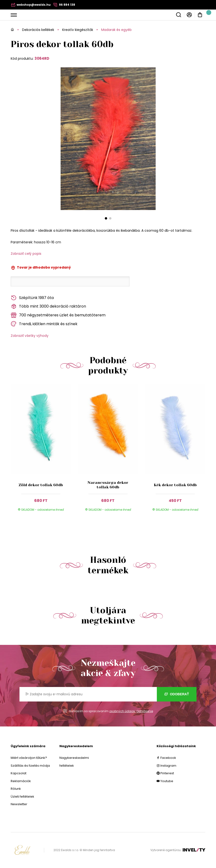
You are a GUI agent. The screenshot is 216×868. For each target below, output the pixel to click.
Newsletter (19, 804)
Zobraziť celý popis (26, 254)
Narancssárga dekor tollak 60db (108, 485)
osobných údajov (122, 711)
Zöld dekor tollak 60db (41, 485)
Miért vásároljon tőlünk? (29, 758)
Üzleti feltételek (22, 797)
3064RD (42, 58)
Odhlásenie (145, 711)
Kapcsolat (19, 773)
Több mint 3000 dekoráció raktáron (48, 306)
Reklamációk (21, 781)
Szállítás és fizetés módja (30, 766)
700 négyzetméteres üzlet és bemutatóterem (58, 315)
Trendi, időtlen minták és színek (44, 324)
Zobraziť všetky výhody (30, 336)
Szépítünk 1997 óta (32, 298)
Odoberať (177, 694)
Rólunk (16, 789)
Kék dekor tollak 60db (175, 485)
